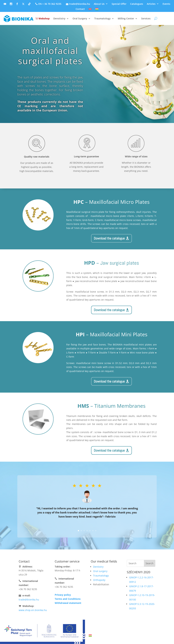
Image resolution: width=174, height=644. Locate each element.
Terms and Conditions (68, 599)
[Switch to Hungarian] (97, 10)
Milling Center (126, 18)
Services (146, 18)
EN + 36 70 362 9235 (48, 4)
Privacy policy (63, 595)
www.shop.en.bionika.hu (33, 610)
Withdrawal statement (68, 603)
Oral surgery (100, 571)
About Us (99, 4)
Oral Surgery (80, 18)
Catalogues (137, 4)
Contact (80, 9)
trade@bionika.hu (78, 4)
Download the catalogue (109, 238)
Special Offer (119, 4)
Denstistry (59, 18)
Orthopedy (99, 580)
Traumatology (102, 18)
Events (166, 4)
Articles (151, 4)
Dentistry (98, 567)
